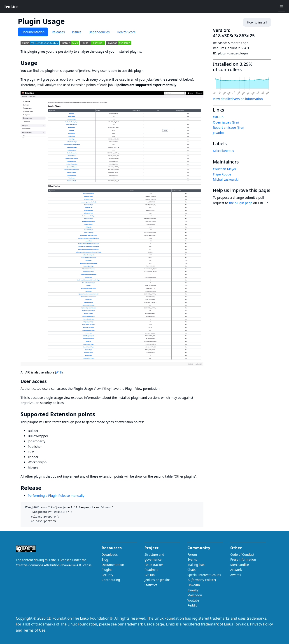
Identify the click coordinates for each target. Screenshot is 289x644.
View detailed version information (238, 99)
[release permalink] (44, 488)
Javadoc (219, 133)
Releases (58, 32)
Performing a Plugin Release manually (56, 496)
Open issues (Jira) (226, 122)
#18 (59, 372)
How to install (257, 22)
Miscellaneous (223, 151)
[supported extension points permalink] (98, 414)
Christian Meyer (225, 169)
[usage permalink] (40, 63)
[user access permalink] (49, 381)
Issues (77, 32)
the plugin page (241, 203)
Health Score (126, 32)
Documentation (33, 32)
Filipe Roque (222, 174)
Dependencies (99, 32)
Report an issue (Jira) (228, 127)
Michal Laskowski (226, 179)
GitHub (218, 117)
